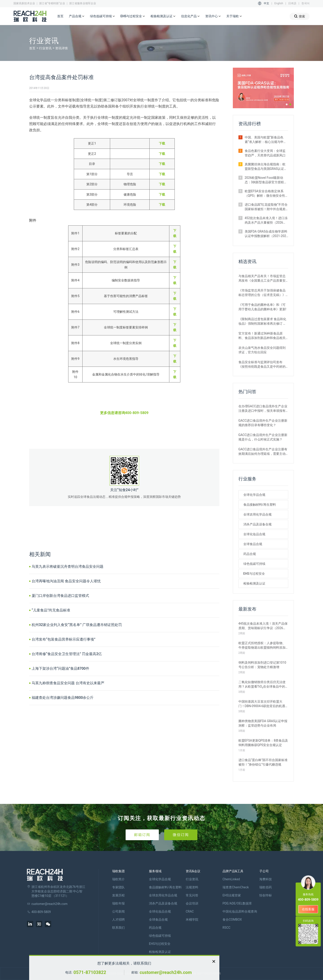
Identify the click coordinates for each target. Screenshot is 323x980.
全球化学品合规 (254, 495)
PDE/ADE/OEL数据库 (237, 903)
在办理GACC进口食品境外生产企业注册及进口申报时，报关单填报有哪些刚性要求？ (263, 409)
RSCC (226, 928)
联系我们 (118, 928)
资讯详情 (61, 48)
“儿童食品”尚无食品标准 (51, 610)
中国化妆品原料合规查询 (240, 911)
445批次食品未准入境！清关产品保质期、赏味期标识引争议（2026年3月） (263, 626)
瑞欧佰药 (266, 887)
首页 (60, 16)
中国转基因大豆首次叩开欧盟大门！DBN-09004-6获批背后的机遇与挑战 (262, 704)
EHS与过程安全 (133, 16)
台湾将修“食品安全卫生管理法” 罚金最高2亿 (67, 654)
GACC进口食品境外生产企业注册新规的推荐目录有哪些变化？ (263, 423)
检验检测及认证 (163, 16)
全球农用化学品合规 (258, 514)
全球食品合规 (253, 544)
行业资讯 (45, 48)
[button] (287, 104)
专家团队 (118, 887)
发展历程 (118, 895)
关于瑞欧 (234, 16)
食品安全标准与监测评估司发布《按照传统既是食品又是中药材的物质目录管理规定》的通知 (262, 365)
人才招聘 (118, 920)
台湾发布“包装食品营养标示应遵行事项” (63, 639)
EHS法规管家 (232, 895)
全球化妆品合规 (254, 534)
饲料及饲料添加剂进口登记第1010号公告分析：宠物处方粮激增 (262, 665)
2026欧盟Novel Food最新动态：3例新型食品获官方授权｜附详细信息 (266, 180)
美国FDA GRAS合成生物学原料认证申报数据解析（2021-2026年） (266, 234)
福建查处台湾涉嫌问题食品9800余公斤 (63, 698)
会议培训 (192, 903)
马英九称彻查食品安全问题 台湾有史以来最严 (68, 683)
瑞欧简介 (118, 879)
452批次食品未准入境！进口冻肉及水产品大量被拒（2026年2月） (266, 220)
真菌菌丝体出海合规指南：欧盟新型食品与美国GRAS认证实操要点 (266, 167)
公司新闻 (118, 911)
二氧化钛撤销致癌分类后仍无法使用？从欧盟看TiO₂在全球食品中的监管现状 (262, 684)
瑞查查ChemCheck (236, 887)
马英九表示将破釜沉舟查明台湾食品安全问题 (68, 567)
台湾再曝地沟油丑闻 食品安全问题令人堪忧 (66, 581)
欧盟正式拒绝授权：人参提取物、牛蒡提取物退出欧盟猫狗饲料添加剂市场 (262, 645)
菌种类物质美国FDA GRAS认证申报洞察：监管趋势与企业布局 (263, 723)
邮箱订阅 (142, 835)
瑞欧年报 (118, 903)
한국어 (306, 3)
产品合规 (77, 16)
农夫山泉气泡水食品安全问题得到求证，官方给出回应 (262, 350)
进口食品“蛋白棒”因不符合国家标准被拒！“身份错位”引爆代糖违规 (263, 762)
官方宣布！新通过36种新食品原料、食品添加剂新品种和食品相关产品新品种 (262, 336)
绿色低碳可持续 (103, 16)
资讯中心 (213, 16)
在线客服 (308, 909)
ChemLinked (231, 879)
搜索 (300, 16)
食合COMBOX (232, 920)
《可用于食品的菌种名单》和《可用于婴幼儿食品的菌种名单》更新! (262, 307)
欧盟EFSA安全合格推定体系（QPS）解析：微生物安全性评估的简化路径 (265, 194)
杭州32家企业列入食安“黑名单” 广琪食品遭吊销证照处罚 (77, 625)
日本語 (292, 3)
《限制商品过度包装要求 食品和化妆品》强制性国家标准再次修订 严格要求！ (262, 322)
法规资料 (192, 887)
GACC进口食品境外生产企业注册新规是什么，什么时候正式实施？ (263, 437)
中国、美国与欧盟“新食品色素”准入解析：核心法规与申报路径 (266, 140)
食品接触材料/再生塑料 (260, 505)
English (279, 3)
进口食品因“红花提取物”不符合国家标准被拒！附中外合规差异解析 (266, 207)
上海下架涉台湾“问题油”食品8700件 (60, 668)
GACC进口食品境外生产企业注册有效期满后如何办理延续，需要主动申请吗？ (263, 452)
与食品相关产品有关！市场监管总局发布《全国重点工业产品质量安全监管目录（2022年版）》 (262, 278)
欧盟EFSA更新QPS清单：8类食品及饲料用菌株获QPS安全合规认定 (263, 743)
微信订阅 (181, 835)
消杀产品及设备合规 (258, 524)
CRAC (190, 911)
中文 (266, 3)
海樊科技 (266, 879)
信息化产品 (190, 16)
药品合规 (250, 554)
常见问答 (192, 895)
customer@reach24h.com (166, 972)
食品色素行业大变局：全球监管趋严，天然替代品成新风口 (265, 153)
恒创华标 (266, 895)
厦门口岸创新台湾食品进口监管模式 (60, 596)
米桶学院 (192, 920)
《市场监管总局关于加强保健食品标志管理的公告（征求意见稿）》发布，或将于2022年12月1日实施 (262, 293)
